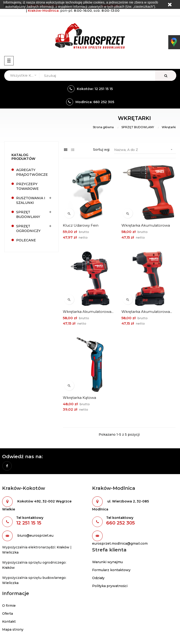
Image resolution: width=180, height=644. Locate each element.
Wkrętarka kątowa (79, 398)
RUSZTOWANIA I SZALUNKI (31, 200)
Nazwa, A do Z (145, 150)
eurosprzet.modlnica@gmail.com (120, 543)
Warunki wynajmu (107, 562)
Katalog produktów (23, 157)
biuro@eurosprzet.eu (35, 536)
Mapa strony (13, 629)
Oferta (7, 614)
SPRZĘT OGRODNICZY (28, 228)
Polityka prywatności (110, 586)
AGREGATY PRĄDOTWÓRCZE (32, 172)
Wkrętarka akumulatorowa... (88, 312)
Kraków (63, 547)
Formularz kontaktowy (111, 570)
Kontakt (9, 622)
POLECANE (26, 240)
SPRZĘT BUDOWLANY (28, 214)
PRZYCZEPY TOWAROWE (27, 186)
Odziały (98, 578)
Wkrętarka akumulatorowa (146, 225)
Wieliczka (10, 552)
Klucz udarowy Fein (81, 225)
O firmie (9, 606)
